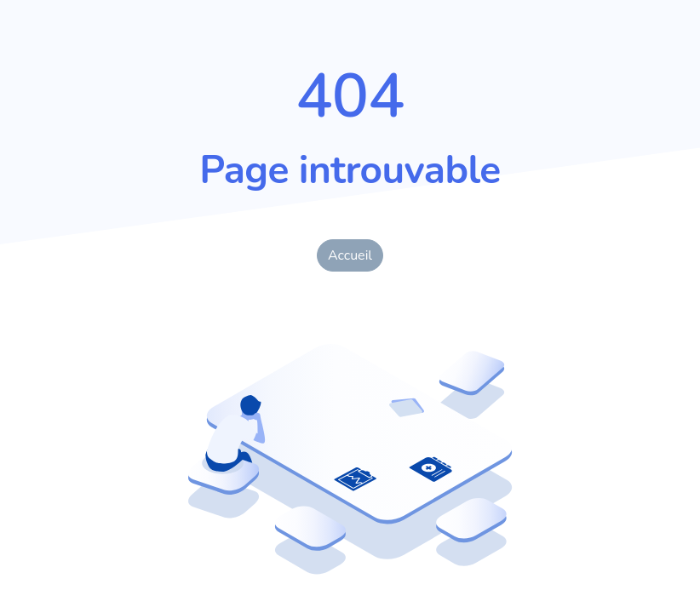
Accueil (350, 255)
